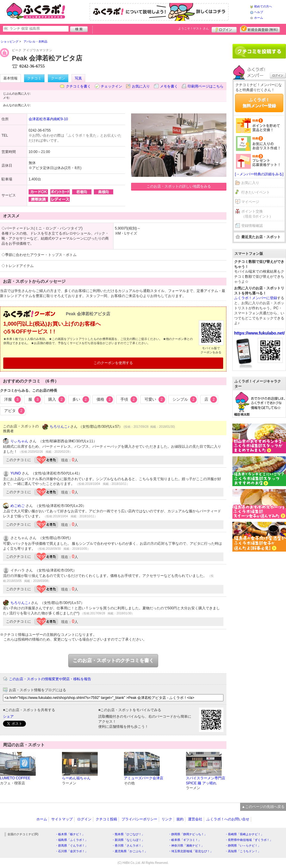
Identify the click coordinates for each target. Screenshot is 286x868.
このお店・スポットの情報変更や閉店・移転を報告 (50, 679)
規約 (180, 819)
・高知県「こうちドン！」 (243, 851)
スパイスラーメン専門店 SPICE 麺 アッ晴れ (206, 781)
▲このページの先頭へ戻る (263, 807)
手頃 (129, 399)
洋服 (13, 399)
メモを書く (169, 86)
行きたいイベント (256, 192)
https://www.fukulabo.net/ (259, 333)
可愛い (155, 399)
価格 (105, 399)
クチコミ (34, 78)
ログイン (224, 29)
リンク (167, 819)
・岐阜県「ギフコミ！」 (185, 840)
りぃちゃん (19, 441)
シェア (8, 716)
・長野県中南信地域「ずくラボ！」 (249, 840)
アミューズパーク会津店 (144, 778)
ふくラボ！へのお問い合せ (228, 819)
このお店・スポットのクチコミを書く (113, 660)
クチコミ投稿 (106, 819)
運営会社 (195, 819)
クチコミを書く (78, 86)
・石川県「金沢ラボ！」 (71, 851)
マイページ (250, 202)
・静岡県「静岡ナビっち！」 (188, 834)
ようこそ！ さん (193, 28)
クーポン (58, 78)
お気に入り (141, 86)
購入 (57, 399)
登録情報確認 (252, 226)
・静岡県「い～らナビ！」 (243, 846)
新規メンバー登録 (260, 29)
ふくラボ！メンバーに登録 (256, 298)
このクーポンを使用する (113, 363)
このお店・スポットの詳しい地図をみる (179, 186)
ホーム (259, 18)
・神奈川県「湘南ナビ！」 (186, 846)
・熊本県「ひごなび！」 (128, 834)
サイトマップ (62, 819)
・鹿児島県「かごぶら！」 (130, 851)
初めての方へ (263, 6)
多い (81, 399)
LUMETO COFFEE (15, 778)
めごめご (18, 506)
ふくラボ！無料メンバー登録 (259, 103)
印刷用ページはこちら (206, 86)
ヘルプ (259, 12)
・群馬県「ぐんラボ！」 (71, 846)
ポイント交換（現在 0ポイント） (257, 214)
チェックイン (111, 86)
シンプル (185, 399)
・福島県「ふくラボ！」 (71, 840)
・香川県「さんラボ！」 (128, 846)
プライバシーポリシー (139, 819)
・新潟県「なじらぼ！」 (128, 840)
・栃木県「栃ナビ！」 (70, 834)
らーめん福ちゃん (76, 778)
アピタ (14, 411)
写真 (78, 78)
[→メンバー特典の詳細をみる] (259, 174)
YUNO (16, 473)
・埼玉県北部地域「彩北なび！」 (191, 851)
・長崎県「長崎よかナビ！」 (244, 834)
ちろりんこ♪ (60, 427)
